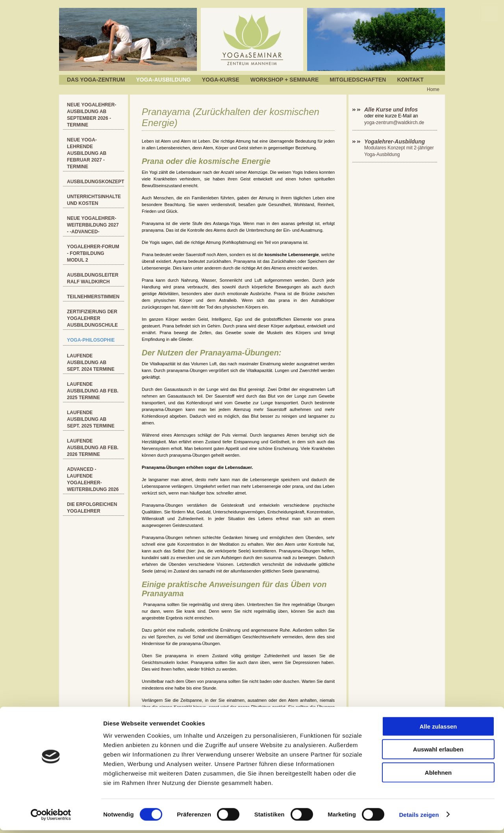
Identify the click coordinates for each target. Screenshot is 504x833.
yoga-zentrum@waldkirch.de (394, 123)
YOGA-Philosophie (91, 340)
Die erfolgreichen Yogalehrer (92, 508)
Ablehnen (438, 775)
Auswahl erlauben (438, 752)
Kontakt (410, 80)
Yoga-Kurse (221, 80)
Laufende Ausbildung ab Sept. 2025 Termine (91, 419)
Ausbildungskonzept (95, 182)
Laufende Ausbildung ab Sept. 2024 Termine (91, 363)
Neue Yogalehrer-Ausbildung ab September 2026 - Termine (92, 115)
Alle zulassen (438, 729)
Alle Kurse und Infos (392, 110)
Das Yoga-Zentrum (96, 80)
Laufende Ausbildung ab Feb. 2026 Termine (93, 448)
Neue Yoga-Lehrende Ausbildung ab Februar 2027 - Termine (87, 153)
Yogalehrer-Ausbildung (395, 141)
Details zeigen (419, 817)
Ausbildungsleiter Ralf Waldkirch (93, 278)
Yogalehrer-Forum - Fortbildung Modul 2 (93, 253)
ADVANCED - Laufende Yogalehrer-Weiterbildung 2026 (93, 479)
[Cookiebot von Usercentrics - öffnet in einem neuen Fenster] (51, 818)
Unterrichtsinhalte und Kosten (94, 200)
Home (433, 89)
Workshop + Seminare (285, 80)
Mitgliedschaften (358, 80)
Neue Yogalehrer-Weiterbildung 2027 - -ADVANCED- (93, 225)
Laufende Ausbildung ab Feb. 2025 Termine (93, 391)
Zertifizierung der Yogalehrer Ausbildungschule (92, 318)
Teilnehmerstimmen (93, 297)
